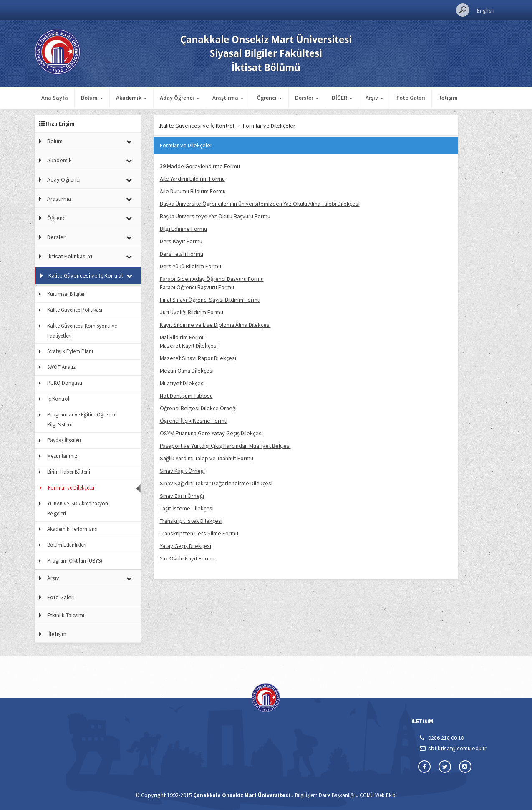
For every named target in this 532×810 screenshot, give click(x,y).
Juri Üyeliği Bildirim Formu (192, 312)
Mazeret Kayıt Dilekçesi (189, 346)
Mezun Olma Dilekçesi (187, 371)
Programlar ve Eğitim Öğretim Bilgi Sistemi (81, 420)
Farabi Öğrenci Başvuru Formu (197, 287)
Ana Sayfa (55, 98)
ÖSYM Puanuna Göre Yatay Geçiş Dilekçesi (211, 433)
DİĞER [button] (342, 98)
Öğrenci (57, 218)
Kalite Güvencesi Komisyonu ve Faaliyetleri (82, 331)
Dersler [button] (307, 98)
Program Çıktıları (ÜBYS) (75, 561)
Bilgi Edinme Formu (183, 229)
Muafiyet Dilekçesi (182, 383)
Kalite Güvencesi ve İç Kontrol (86, 275)
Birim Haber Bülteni (69, 472)
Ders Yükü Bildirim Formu (190, 266)
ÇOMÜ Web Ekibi (378, 795)
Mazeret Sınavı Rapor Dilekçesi (198, 358)
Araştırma (59, 199)
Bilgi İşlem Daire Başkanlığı (325, 795)
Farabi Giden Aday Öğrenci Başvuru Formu (212, 279)
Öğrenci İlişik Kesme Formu (194, 421)
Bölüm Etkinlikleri (67, 545)
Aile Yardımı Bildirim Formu (192, 179)
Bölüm (55, 141)
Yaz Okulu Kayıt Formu (187, 558)
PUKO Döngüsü (65, 383)
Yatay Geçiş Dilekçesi (185, 546)
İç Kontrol (58, 399)
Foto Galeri (411, 98)
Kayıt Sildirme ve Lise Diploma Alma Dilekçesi (215, 325)
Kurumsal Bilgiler (66, 294)
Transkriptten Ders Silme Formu (199, 533)
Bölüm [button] (92, 98)
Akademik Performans (72, 529)
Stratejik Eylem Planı (70, 351)
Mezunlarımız (62, 456)
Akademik (59, 160)
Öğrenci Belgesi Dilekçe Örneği (198, 408)
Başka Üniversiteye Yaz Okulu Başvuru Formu (215, 216)
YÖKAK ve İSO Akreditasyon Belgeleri (78, 508)
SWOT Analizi (62, 367)
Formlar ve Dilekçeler (71, 488)
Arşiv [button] (374, 98)
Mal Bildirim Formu (182, 337)
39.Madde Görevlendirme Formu (200, 166)
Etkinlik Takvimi (66, 615)
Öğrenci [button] (269, 98)
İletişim (448, 98)
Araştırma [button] (228, 98)
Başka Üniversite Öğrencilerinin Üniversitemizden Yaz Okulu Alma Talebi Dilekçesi (260, 204)
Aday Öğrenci (64, 179)
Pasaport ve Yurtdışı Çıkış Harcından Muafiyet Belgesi (225, 446)
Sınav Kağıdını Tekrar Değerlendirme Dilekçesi (216, 483)
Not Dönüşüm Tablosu (186, 396)
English (486, 10)
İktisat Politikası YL (70, 256)
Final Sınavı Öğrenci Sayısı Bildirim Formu (210, 300)
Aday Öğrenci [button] (180, 98)
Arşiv (53, 578)
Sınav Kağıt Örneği (182, 471)
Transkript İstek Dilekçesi (191, 521)
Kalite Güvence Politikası (75, 310)
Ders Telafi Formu (182, 254)
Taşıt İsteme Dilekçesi (187, 508)
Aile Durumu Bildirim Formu (193, 191)
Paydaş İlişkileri (64, 440)
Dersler (56, 237)
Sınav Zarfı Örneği (182, 496)
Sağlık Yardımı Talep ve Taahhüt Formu (207, 458)
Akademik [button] (131, 98)
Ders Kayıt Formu (181, 241)
